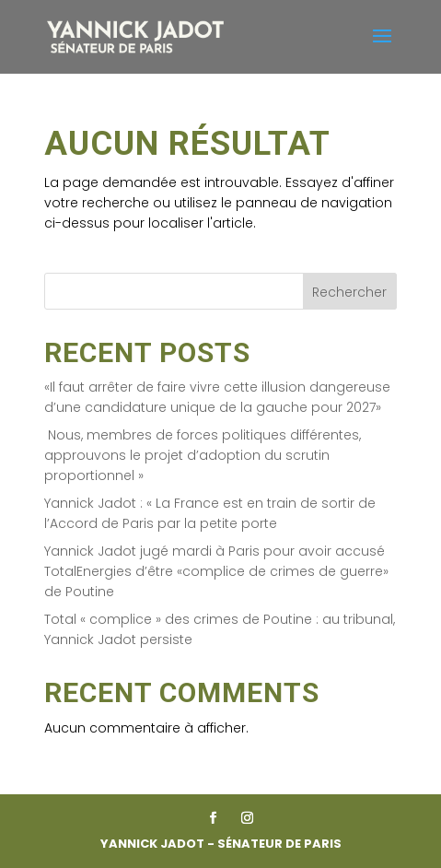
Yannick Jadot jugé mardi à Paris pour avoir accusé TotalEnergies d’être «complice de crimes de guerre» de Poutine (216, 572)
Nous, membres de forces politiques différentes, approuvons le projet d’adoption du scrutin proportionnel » (203, 456)
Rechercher (349, 292)
